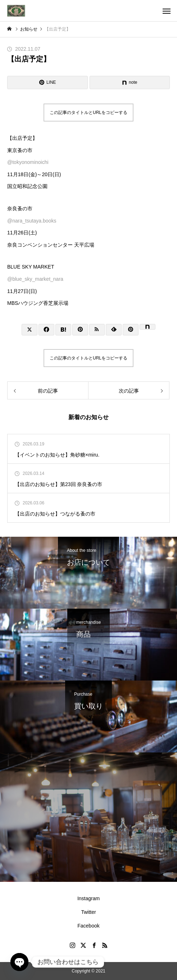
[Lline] (47, 83)
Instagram (88, 898)
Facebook (88, 926)
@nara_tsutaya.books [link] (32, 221)
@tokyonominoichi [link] (28, 162)
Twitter (88, 912)
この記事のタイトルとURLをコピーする (88, 113)
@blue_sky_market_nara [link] (35, 279)
